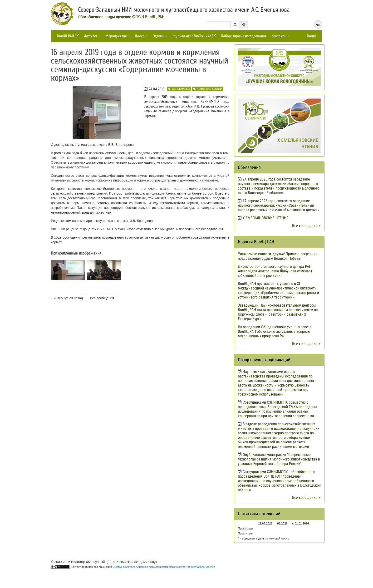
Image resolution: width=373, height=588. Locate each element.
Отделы (160, 36)
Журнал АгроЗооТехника (194, 36)
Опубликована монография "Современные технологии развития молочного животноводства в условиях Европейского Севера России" (279, 459)
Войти (312, 36)
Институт (92, 36)
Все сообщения (102, 298)
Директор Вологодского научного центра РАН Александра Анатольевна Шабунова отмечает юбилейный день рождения (275, 271)
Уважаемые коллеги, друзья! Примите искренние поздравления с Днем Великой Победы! (278, 256)
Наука (141, 36)
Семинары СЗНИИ (208, 89)
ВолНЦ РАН (68, 36)
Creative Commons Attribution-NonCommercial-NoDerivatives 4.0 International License (164, 567)
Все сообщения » (306, 226)
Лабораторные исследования (244, 36)
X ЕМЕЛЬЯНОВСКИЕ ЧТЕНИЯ (266, 218)
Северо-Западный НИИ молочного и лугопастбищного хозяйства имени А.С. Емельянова (184, 10)
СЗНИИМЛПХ (179, 89)
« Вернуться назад (68, 298)
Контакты (281, 36)
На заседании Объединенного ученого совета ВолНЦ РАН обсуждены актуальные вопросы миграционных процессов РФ (275, 331)
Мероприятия (118, 36)
